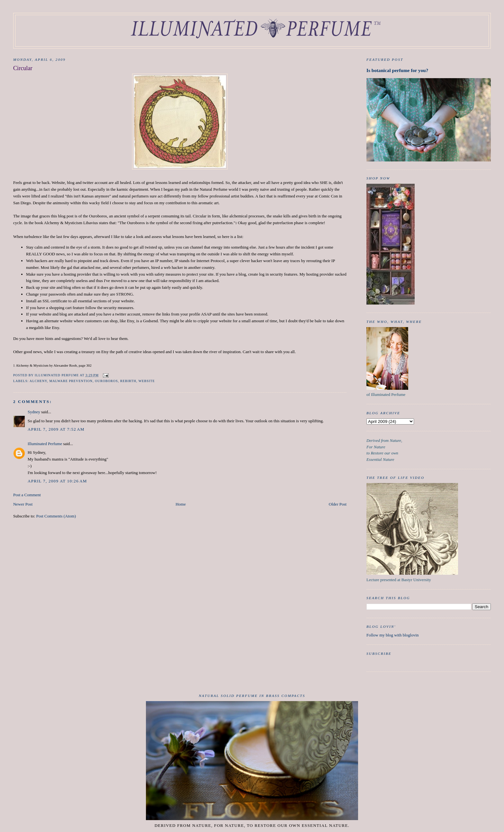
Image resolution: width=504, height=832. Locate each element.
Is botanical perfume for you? (397, 70)
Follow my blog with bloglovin (393, 635)
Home (181, 504)
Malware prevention (71, 381)
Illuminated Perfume (45, 444)
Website (147, 381)
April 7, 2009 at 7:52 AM (56, 429)
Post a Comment (27, 495)
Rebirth (128, 381)
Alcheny (38, 381)
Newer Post (23, 504)
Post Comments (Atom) (56, 516)
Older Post (338, 504)
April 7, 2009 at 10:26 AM (57, 481)
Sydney (34, 412)
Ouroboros (106, 381)
